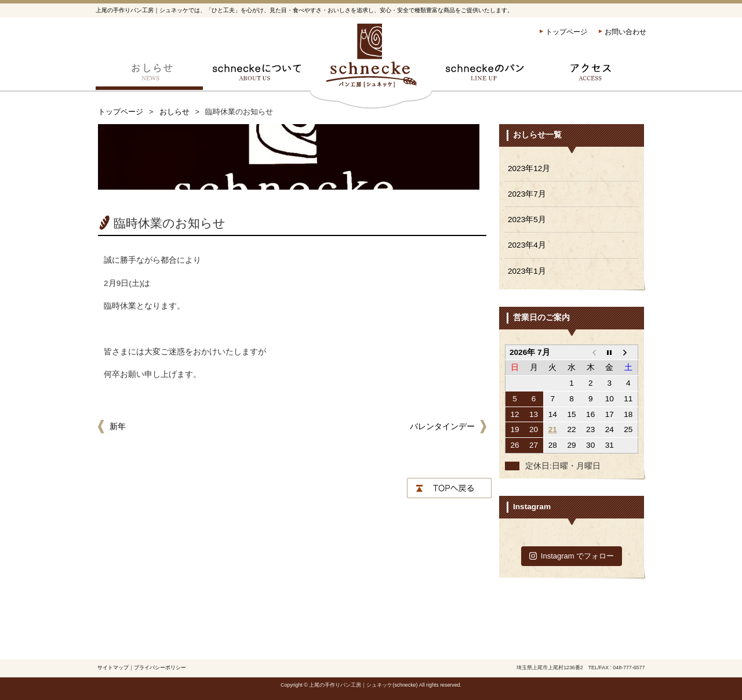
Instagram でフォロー (572, 556)
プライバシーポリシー (160, 668)
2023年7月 (527, 194)
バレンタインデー (442, 427)
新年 (118, 427)
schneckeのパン (485, 75)
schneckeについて (257, 75)
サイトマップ (113, 668)
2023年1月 (527, 271)
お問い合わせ (625, 32)
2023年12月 (529, 168)
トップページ (566, 32)
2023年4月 (527, 245)
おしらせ (149, 75)
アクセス (593, 75)
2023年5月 (527, 220)
